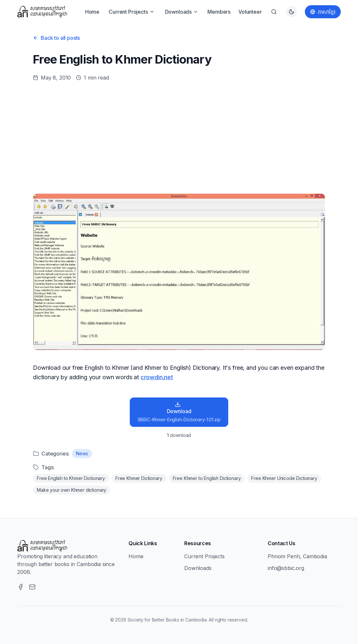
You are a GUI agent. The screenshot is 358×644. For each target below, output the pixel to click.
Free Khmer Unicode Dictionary (284, 478)
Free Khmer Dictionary (139, 478)
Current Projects (131, 12)
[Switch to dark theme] (291, 12)
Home (92, 12)
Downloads (182, 12)
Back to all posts (56, 38)
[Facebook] (21, 587)
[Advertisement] (179, 138)
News (82, 453)
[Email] (32, 587)
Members (219, 12)
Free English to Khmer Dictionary (71, 478)
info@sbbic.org (286, 568)
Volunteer (250, 12)
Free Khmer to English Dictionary (207, 478)
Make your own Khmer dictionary (72, 490)
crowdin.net (157, 377)
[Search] (274, 12)
